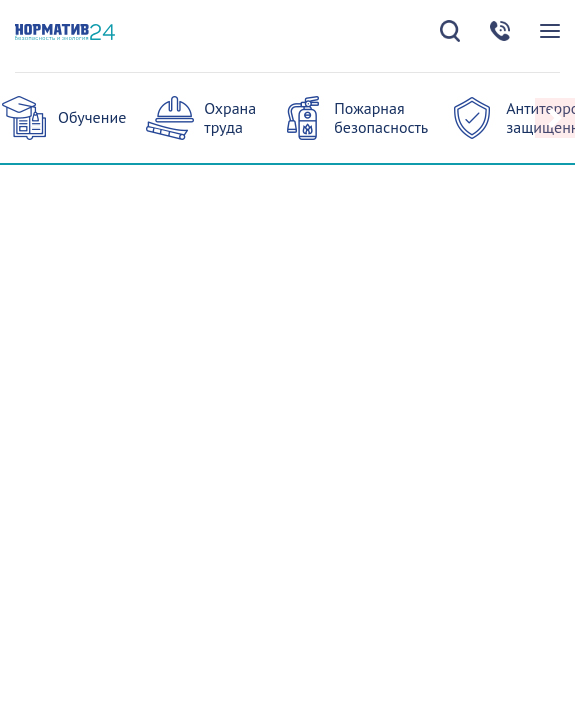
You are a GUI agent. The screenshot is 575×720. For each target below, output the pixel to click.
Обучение (92, 117)
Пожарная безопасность (381, 117)
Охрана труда (230, 117)
